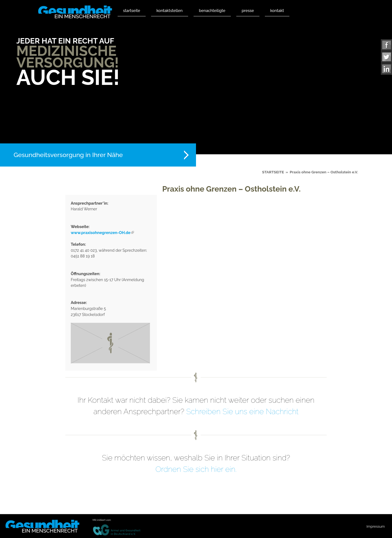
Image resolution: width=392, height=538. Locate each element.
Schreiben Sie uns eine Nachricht (242, 412)
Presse (248, 10)
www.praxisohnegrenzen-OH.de (102, 233)
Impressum (376, 526)
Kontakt (277, 10)
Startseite (132, 10)
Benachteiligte (212, 10)
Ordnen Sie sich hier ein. (196, 469)
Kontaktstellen (170, 10)
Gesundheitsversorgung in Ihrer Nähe (68, 155)
